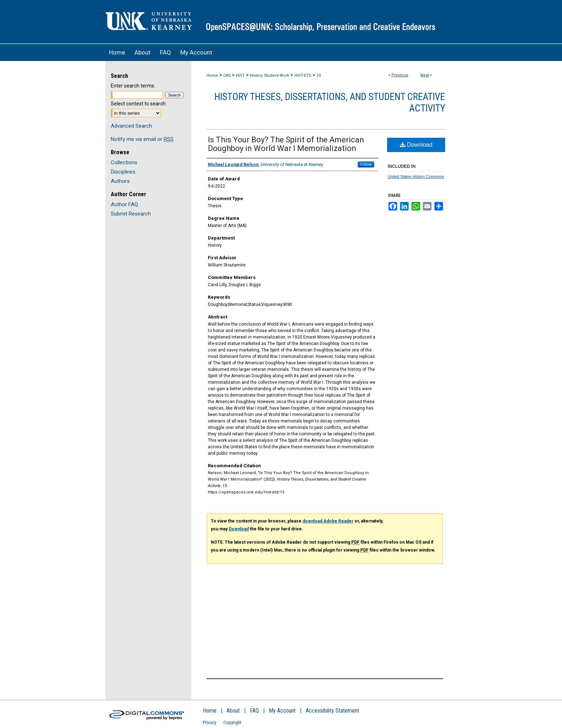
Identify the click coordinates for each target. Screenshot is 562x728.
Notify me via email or (142, 139)
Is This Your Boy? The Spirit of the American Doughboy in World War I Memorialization (286, 144)
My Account (282, 711)
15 (319, 75)
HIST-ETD (303, 75)
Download (416, 145)
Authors (120, 181)
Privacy (209, 722)
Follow (366, 164)
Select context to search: (139, 104)
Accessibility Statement (332, 711)
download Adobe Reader (328, 521)
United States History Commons (416, 176)
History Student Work (270, 75)
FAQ (254, 711)
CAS (227, 75)
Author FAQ (124, 204)
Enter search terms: (133, 86)
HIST (240, 75)
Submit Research (131, 214)
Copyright (232, 722)
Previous (400, 75)
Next (425, 75)
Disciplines (123, 172)
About (233, 711)
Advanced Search (131, 126)
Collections (124, 162)
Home (212, 75)
